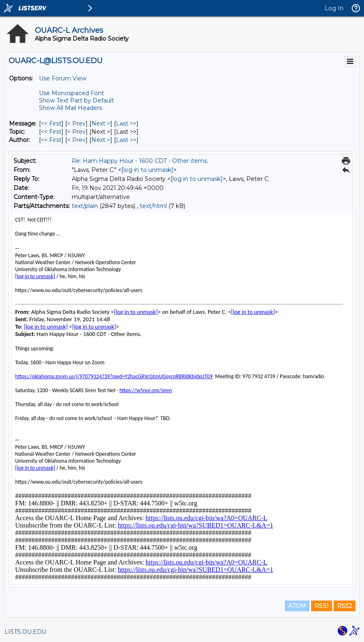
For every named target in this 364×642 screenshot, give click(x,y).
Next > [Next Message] (101, 123)
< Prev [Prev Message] (76, 123)
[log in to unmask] (147, 170)
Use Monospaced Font (72, 93)
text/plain (85, 206)
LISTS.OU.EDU (25, 632)
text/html (153, 206)
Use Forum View (63, 78)
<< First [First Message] (51, 123)
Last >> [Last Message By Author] (126, 140)
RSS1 (322, 606)
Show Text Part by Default (76, 101)
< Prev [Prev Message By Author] (76, 140)
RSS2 (345, 606)
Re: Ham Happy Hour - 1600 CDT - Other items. (140, 161)
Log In (334, 8)
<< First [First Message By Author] (51, 140)
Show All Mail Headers (71, 108)
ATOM (297, 606)
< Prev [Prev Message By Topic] (76, 132)
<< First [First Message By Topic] (51, 132)
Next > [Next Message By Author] (101, 140)
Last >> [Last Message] (126, 123)
